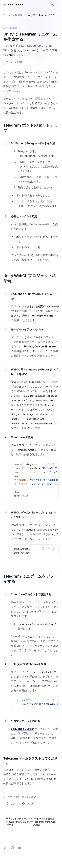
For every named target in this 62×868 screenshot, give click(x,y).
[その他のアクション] (58, 5)
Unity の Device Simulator (41, 346)
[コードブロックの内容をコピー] (48, 464)
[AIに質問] (54, 464)
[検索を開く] (46, 5)
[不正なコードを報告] (43, 464)
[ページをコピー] (15, 62)
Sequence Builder (22, 729)
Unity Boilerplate (43, 316)
